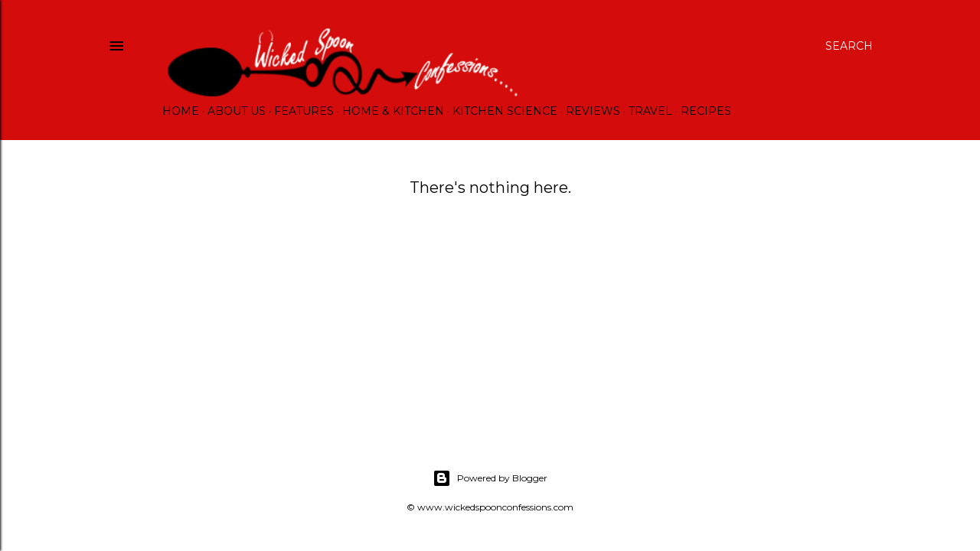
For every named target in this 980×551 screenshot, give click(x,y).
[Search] (849, 46)
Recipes (706, 111)
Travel (650, 111)
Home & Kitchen (393, 111)
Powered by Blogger (490, 478)
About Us (237, 111)
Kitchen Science (505, 111)
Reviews (593, 111)
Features (304, 111)
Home (181, 111)
